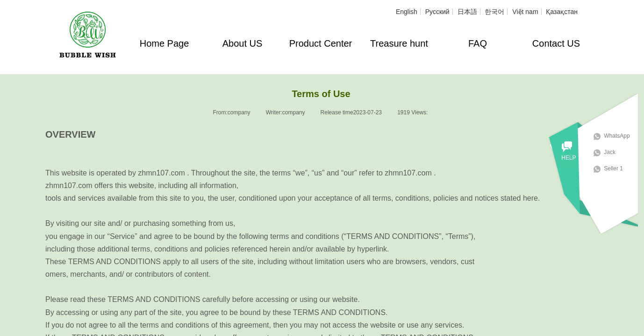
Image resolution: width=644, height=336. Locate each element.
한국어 (494, 12)
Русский (437, 12)
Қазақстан (562, 12)
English (407, 12)
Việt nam (525, 12)
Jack (615, 152)
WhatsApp (622, 136)
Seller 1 (619, 168)
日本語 (467, 12)
